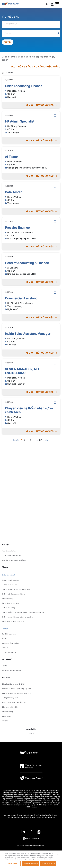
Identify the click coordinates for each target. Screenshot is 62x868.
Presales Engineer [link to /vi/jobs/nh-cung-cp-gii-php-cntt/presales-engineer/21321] (18, 228)
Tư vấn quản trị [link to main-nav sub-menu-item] (7, 712)
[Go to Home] (10, 4)
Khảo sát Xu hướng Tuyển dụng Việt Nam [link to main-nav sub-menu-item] (17, 689)
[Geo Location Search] (58, 33)
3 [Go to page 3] (28, 440)
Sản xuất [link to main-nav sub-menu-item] (5, 648)
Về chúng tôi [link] (7, 659)
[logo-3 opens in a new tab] (31, 766)
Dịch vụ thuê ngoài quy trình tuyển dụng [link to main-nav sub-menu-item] (16, 589)
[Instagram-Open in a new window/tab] (39, 832)
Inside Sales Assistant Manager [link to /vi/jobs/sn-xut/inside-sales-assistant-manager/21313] (28, 334)
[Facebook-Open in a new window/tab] (31, 832)
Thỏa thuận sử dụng (26, 815)
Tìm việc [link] (6, 544)
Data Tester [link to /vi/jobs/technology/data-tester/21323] (13, 192)
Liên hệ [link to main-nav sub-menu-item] (5, 666)
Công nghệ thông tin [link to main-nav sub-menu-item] (9, 652)
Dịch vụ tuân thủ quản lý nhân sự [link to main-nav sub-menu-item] (14, 594)
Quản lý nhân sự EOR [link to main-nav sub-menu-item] (9, 585)
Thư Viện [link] (6, 677)
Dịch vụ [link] (5, 567)
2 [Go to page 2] (25, 440)
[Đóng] (58, 858)
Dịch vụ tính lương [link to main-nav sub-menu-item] (8, 608)
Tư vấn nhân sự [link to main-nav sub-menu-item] (7, 599)
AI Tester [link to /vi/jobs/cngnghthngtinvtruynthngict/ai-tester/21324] (11, 157)
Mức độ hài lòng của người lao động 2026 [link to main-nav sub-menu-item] (17, 693)
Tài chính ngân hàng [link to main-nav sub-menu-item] (9, 634)
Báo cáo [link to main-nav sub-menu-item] (5, 721)
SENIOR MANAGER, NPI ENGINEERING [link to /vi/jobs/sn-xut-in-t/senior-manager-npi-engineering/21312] (22, 371)
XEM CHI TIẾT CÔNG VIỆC (41, 105)
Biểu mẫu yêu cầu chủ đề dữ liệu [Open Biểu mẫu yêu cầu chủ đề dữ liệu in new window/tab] (44, 817)
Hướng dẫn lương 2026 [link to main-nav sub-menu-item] (10, 698)
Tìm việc (8, 42)
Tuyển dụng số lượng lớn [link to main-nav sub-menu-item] (11, 603)
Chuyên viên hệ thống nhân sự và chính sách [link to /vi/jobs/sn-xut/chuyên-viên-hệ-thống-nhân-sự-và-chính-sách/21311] (29, 410)
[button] (57, 4)
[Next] (37, 440)
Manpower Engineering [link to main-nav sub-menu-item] (10, 643)
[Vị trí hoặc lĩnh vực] (31, 24)
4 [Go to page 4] (31, 440)
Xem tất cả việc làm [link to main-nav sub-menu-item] (9, 551)
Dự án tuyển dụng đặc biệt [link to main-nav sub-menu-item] (11, 555)
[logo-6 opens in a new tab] (31, 779)
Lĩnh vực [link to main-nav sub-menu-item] (5, 629)
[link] (31, 832)
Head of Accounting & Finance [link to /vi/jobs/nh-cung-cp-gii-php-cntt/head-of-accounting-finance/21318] (27, 263)
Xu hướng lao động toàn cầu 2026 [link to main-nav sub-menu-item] (14, 702)
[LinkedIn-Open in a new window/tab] (23, 832)
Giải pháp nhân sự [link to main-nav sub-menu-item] (8, 575)
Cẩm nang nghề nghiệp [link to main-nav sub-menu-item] (10, 707)
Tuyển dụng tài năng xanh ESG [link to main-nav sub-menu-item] (13, 622)
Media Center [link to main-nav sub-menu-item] (7, 716)
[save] (55, 80)
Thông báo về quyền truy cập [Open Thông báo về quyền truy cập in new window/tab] (19, 817)
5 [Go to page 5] (33, 440)
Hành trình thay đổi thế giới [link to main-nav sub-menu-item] (11, 670)
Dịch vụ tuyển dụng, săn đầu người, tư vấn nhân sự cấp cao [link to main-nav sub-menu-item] (23, 612)
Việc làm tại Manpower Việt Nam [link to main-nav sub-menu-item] (14, 560)
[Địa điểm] (31, 33)
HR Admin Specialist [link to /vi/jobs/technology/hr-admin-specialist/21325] (20, 121)
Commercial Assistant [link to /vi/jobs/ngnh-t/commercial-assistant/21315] (21, 298)
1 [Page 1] (22, 440)
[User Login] (52, 5)
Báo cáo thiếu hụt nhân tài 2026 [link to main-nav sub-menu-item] (13, 684)
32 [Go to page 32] (41, 440)
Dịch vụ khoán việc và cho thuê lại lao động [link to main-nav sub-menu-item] (17, 617)
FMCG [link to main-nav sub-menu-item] (4, 639)
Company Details (10, 815)
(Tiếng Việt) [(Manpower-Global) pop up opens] (31, 838)
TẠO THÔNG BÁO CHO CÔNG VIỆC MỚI (35, 67)
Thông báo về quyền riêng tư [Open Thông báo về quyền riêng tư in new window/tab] (46, 815)
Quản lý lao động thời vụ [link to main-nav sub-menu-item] (10, 580)
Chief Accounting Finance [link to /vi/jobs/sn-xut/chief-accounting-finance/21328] (24, 86)
